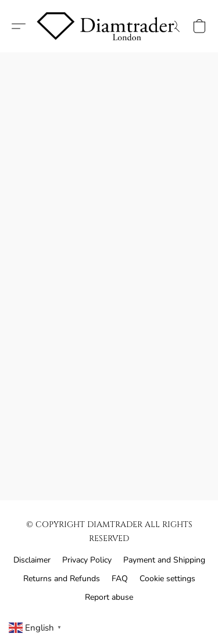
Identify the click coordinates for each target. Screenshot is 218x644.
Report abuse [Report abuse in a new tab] (109, 597)
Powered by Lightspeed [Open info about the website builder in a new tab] (109, 619)
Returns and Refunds (62, 579)
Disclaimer (32, 560)
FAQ (120, 579)
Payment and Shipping (164, 560)
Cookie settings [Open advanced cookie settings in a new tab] (167, 579)
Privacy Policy (87, 560)
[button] (109, 26)
